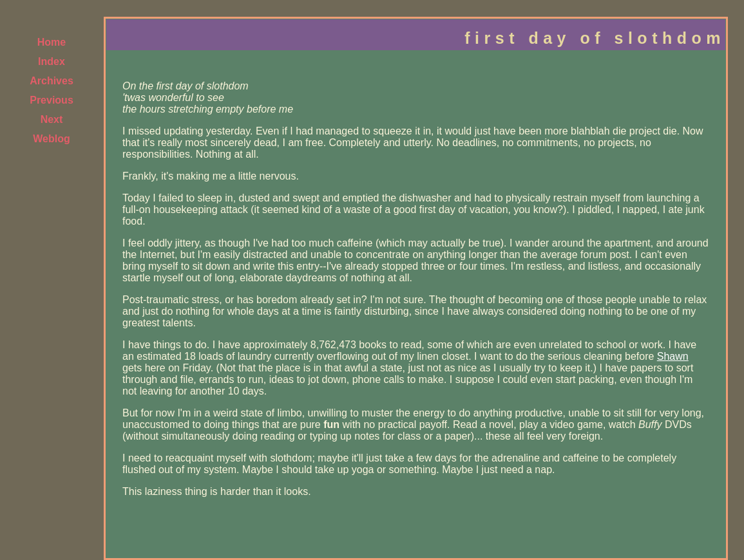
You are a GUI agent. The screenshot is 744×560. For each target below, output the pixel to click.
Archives (52, 81)
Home (52, 42)
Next (52, 119)
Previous (52, 100)
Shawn (673, 356)
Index (52, 61)
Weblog (51, 139)
